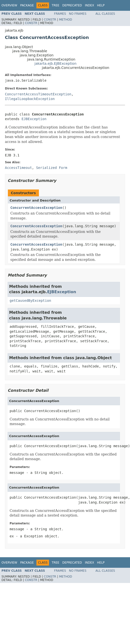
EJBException (34, 119)
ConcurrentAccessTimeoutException (38, 94)
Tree (56, 5)
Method (66, 20)
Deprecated (72, 5)
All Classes (105, 14)
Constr (50, 20)
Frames (60, 14)
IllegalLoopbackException (30, 99)
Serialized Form (51, 168)
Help (101, 5)
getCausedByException (30, 301)
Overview (9, 5)
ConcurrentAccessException (36, 208)
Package (27, 5)
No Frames (78, 14)
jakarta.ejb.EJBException (56, 63)
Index (90, 5)
